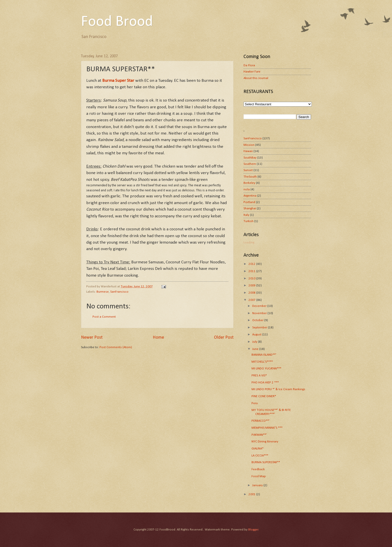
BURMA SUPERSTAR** (266, 462)
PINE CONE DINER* (264, 396)
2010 (252, 279)
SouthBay (250, 158)
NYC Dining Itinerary (265, 442)
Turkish (248, 221)
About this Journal (256, 78)
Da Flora (249, 65)
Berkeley (249, 183)
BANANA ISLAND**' (264, 355)
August (257, 335)
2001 (252, 494)
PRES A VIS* (259, 376)
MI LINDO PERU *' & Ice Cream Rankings (278, 389)
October (258, 320)
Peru (255, 403)
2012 (252, 264)
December (260, 306)
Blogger (253, 530)
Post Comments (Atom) (116, 347)
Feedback (258, 469)
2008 (252, 293)
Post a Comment (104, 317)
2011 (252, 271)
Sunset (248, 170)
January (258, 485)
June (256, 349)
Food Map (259, 476)
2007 (252, 300)
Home (158, 338)
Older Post (224, 338)
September (260, 328)
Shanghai (250, 208)
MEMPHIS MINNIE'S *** (267, 428)
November (260, 313)
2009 (252, 286)
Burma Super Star (118, 81)
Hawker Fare (252, 72)
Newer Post (92, 338)
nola (247, 189)
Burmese (103, 292)
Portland (249, 202)
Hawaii (248, 151)
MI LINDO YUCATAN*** (266, 369)
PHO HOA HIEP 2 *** (265, 383)
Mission (249, 145)
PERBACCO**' (260, 421)
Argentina (250, 196)
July (255, 342)
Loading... (250, 242)
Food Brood (117, 22)
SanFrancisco (119, 292)
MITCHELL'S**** (262, 362)
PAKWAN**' (259, 435)
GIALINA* (257, 449)
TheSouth (250, 177)
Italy (246, 215)
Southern (250, 164)
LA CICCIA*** (260, 456)
